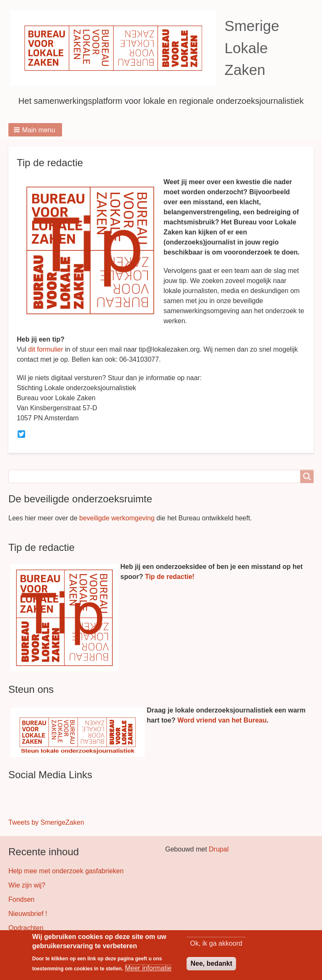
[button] (35, 130)
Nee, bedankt (211, 964)
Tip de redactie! (170, 577)
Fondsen (21, 899)
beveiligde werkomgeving (117, 518)
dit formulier (46, 349)
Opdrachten (26, 928)
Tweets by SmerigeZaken (46, 822)
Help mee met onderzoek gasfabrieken (66, 871)
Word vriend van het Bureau (222, 720)
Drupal (219, 849)
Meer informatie (148, 968)
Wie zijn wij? (27, 885)
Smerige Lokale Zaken (252, 48)
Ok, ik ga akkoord (216, 944)
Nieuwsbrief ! (28, 914)
